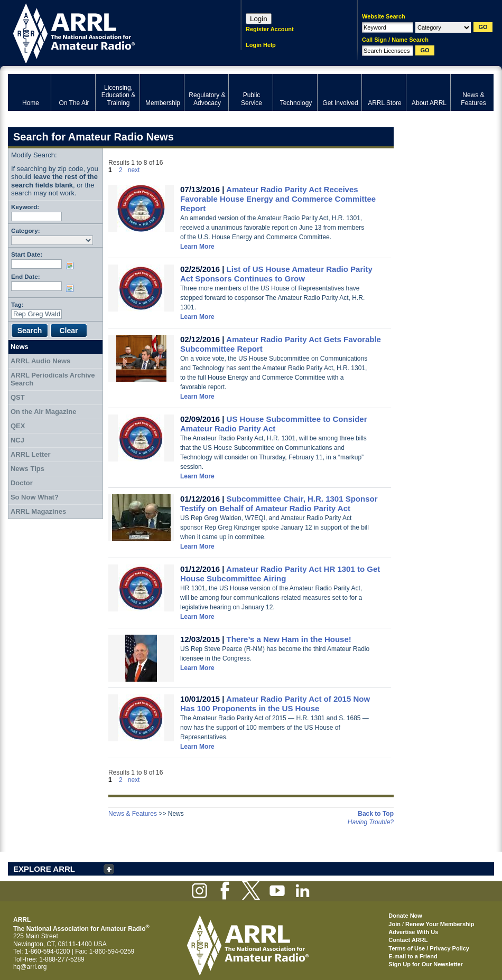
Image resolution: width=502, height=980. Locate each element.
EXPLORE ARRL (44, 869)
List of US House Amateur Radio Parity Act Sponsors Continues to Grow (276, 274)
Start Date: (27, 254)
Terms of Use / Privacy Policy (429, 948)
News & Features (133, 814)
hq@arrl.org (30, 967)
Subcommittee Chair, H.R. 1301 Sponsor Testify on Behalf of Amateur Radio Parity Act (279, 503)
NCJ (17, 440)
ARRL (111, 32)
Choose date (72, 266)
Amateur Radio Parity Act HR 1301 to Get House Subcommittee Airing (280, 574)
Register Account (270, 29)
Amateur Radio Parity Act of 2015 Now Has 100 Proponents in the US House (275, 704)
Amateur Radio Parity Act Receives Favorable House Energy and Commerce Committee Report (278, 199)
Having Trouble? (371, 822)
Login (259, 19)
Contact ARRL (408, 940)
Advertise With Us (413, 932)
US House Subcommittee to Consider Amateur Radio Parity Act (273, 424)
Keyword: (25, 207)
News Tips (27, 469)
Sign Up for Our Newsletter (426, 964)
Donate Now (405, 916)
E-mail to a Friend (413, 956)
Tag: (17, 304)
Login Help (261, 45)
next (134, 170)
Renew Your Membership (440, 924)
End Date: (26, 276)
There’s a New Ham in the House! (289, 639)
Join (394, 924)
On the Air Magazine (43, 412)
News (20, 347)
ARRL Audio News (40, 361)
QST (18, 397)
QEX (18, 426)
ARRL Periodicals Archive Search (53, 379)
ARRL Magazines (38, 511)
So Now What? (35, 497)
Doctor (22, 483)
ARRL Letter (31, 454)
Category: (26, 230)
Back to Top (376, 814)
